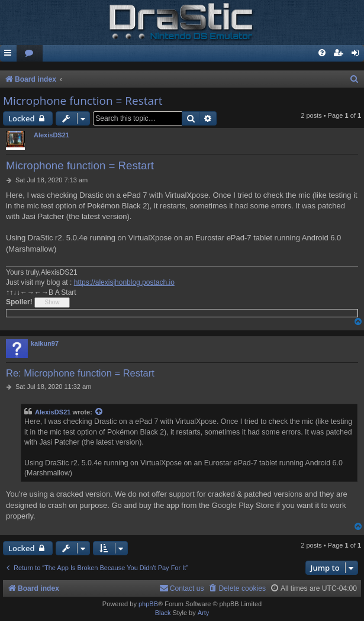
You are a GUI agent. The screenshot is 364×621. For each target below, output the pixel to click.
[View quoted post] (99, 412)
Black (163, 613)
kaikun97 (45, 343)
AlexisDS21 (51, 135)
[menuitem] (30, 54)
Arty (204, 613)
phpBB (148, 604)
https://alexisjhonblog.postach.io (124, 282)
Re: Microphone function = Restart (80, 373)
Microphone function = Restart (83, 101)
